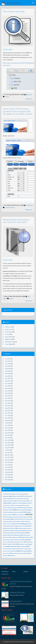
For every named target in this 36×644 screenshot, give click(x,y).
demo (7, 510)
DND (22, 512)
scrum (19, 540)
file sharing (15, 517)
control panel (6, 505)
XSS (14, 555)
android (18, 496)
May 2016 (8, 388)
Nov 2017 (8, 378)
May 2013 (8, 455)
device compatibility (23, 510)
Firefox (25, 517)
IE (32, 519)
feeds (4, 517)
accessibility (12, 494)
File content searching (12, 11)
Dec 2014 (8, 413)
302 (6, 494)
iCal (30, 519)
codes (31, 501)
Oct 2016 (8, 383)
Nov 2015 (8, 401)
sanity (12, 540)
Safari (4, 540)
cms (28, 501)
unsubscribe (11, 551)
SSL (4, 544)
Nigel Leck (27, 94)
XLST (6, 555)
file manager (9, 517)
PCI (4, 533)
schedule (15, 540)
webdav (11, 553)
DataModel (30, 508)
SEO (30, 540)
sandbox (8, 540)
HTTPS (27, 519)
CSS (13, 505)
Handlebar (8, 519)
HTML (17, 519)
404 (8, 494)
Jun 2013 (8, 452)
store (13, 544)
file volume (20, 517)
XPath (12, 555)
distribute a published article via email (12, 512)
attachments (29, 496)
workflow (24, 553)
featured (10, 207)
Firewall (28, 517)
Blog (14, 571)
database (24, 508)
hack (4, 519)
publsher (5, 535)
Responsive (16, 537)
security (26, 540)
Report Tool (6, 537)
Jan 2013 (8, 465)
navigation (6, 531)
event (21, 515)
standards (10, 544)
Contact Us (5, 574)
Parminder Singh (10, 342)
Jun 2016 (8, 386)
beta (14, 499)
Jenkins (5, 524)
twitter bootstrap (23, 549)
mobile (16, 528)
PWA (8, 535)
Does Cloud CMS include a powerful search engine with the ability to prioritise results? (16, 111)
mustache (29, 528)
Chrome (20, 501)
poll (9, 533)
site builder (17, 542)
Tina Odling (28, 205)
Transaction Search (7, 549)
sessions (5, 542)
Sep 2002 (8, 477)
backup (8, 499)
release (22, 535)
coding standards (7, 503)
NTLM (10, 531)
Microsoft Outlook (10, 528)
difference (30, 510)
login (20, 526)
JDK (29, 521)
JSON (17, 524)
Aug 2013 (8, 448)
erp (19, 515)
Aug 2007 (8, 472)
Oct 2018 (8, 364)
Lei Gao (7, 334)
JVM (20, 524)
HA (31, 517)
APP (22, 496)
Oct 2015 (8, 403)
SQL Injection (29, 542)
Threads (18, 546)
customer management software (21, 505)
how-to (13, 519)
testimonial (13, 546)
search (5, 97)
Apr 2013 (8, 457)
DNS (24, 512)
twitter (18, 549)
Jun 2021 (8, 359)
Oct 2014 (8, 415)
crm (10, 505)
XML (9, 555)
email (14, 515)
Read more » (28, 99)
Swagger (30, 544)
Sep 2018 (8, 366)
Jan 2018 (8, 376)
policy (6, 533)
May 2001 (8, 480)
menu (30, 526)
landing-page (24, 524)
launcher (30, 524)
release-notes (27, 535)
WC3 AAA (24, 551)
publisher (27, 533)
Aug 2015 (8, 408)
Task (4, 546)
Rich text (29, 537)
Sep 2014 (8, 418)
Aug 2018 (8, 369)
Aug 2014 (8, 420)
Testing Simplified (16, 601)
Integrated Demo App (17, 592)
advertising (25, 494)
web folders (29, 551)
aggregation (6, 496)
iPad (16, 521)
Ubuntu (29, 549)
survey (26, 544)
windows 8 (16, 553)
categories (15, 501)
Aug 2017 (8, 381)
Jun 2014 (8, 425)
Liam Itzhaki (9, 337)
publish (23, 533)
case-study (10, 501)
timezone (23, 546)
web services (6, 553)
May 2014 (8, 428)
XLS (4, 555)
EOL (17, 515)
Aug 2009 (8, 470)
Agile (11, 496)
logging (16, 526)
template (8, 546)
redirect (12, 535)
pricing (12, 533)
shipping (12, 542)
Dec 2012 (8, 467)
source (22, 542)
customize (19, 508)
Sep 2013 (8, 445)
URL (15, 551)
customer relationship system (10, 508)
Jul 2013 (8, 450)
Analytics (14, 496)
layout (13, 526)
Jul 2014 (8, 423)
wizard (20, 553)
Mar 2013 (8, 460)
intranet (11, 521)
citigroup (24, 501)
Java (18, 521)
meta (4, 528)
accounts (17, 494)
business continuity (24, 499)
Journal (13, 524)
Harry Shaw (8, 332)
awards (5, 499)
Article (24, 496)
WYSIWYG (29, 553)
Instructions (6, 521)
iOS (14, 521)
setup (9, 542)
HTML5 (20, 519)
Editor (10, 515)
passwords (29, 531)
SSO (6, 544)
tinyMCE (27, 546)
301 (4, 494)
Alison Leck (8, 327)
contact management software (25, 503)
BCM (12, 499)
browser (17, 499)
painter (19, 531)
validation (19, 551)
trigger (14, 549)
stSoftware (18, 544)
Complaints (14, 503)
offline (13, 531)
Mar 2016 (8, 393)
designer (15, 510)
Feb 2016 (8, 396)
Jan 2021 (8, 361)
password (24, 530)
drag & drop (6, 515)
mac (22, 526)
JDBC (26, 521)
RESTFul (24, 537)
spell (25, 542)
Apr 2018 (8, 371)
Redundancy (17, 535)
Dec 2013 (8, 440)
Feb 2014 (8, 435)
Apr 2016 (8, 391)
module (20, 528)
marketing (26, 526)
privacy (15, 533)
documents (29, 512)
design (11, 510)
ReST (20, 537)
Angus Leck (9, 329)
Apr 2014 (8, 430)
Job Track (9, 524)
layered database (7, 526)
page (16, 531)
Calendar (5, 501)
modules (24, 528)
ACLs (21, 494)
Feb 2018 (8, 373)
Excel (24, 515)
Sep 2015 (8, 406)
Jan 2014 (8, 438)
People (26, 571)
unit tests (5, 551)
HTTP (24, 519)
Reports (11, 537)
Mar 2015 (8, 411)
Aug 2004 (8, 475)
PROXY (19, 533)
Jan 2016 (8, 398)
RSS (32, 537)
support (23, 544)
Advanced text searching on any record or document (15, 221)
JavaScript (22, 521)
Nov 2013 (8, 443)
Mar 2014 (8, 433)
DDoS (4, 510)
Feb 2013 (8, 462)
